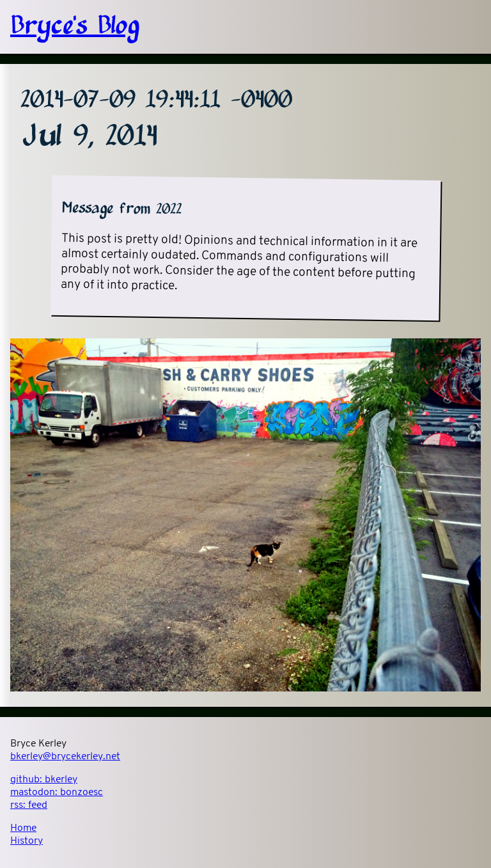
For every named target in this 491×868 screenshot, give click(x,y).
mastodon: (57, 793)
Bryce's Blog (75, 27)
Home (23, 828)
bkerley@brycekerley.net (65, 757)
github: (44, 780)
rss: (29, 805)
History (27, 841)
